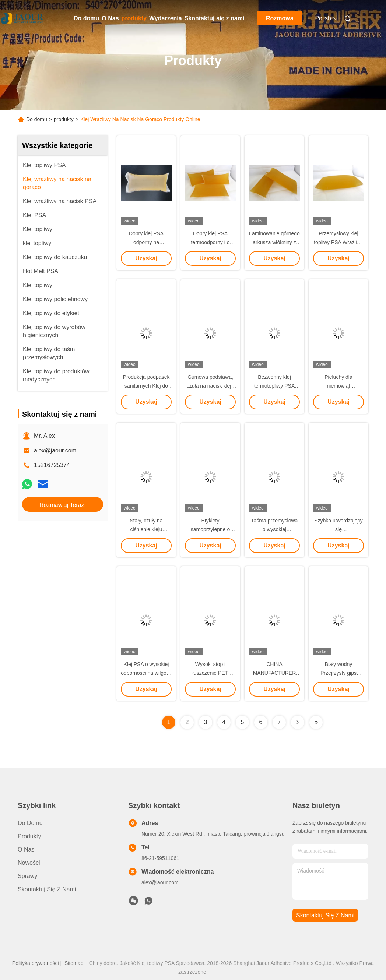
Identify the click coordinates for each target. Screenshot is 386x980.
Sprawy (27, 876)
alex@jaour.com (55, 450)
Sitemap (74, 963)
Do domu (86, 18)
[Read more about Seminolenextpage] (298, 722)
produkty (134, 18)
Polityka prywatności (36, 963)
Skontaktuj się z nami (215, 18)
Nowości (29, 863)
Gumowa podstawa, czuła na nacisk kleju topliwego (210, 386)
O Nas (110, 18)
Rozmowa (280, 18)
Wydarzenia (166, 18)
